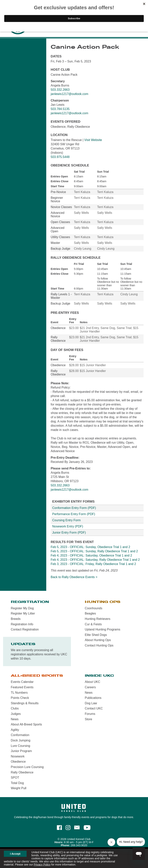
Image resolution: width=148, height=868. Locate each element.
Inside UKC (99, 676)
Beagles (90, 613)
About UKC (92, 682)
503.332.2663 (60, 90)
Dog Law (91, 703)
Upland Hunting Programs (103, 629)
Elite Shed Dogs (96, 635)
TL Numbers (19, 693)
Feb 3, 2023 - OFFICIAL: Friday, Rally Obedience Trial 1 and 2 (93, 564)
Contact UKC (94, 708)
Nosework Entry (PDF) (68, 526)
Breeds (16, 619)
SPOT (15, 778)
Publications (93, 698)
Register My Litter (23, 613)
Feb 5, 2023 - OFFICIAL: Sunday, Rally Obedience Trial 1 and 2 (94, 551)
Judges (16, 714)
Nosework (18, 756)
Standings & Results (25, 703)
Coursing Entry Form (66, 520)
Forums (90, 714)
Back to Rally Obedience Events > (74, 577)
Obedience (18, 762)
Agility (15, 730)
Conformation (20, 735)
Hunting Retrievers (98, 619)
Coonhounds (94, 608)
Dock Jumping (21, 740)
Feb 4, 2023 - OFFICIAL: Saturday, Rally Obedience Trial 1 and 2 (95, 560)
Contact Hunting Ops (99, 645)
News (15, 719)
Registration (30, 602)
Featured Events (22, 687)
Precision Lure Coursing (27, 767)
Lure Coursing (21, 746)
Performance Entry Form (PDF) (74, 514)
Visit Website (93, 140)
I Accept (15, 854)
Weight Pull (19, 788)
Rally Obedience (22, 772)
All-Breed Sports (37, 676)
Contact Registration (25, 629)
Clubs (15, 708)
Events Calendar (22, 682)
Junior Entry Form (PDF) (69, 533)
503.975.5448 (60, 157)
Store (88, 719)
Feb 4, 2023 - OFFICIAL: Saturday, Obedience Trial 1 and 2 (91, 555)
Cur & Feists (93, 624)
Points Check (20, 698)
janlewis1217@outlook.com (69, 94)
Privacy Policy (42, 865)
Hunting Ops (103, 602)
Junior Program (21, 751)
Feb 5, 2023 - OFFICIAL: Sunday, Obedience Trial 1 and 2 (90, 547)
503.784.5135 (60, 109)
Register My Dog (22, 608)
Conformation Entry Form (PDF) (74, 508)
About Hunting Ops (98, 640)
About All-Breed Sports (26, 724)
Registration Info (22, 624)
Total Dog (17, 783)
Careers (90, 687)
